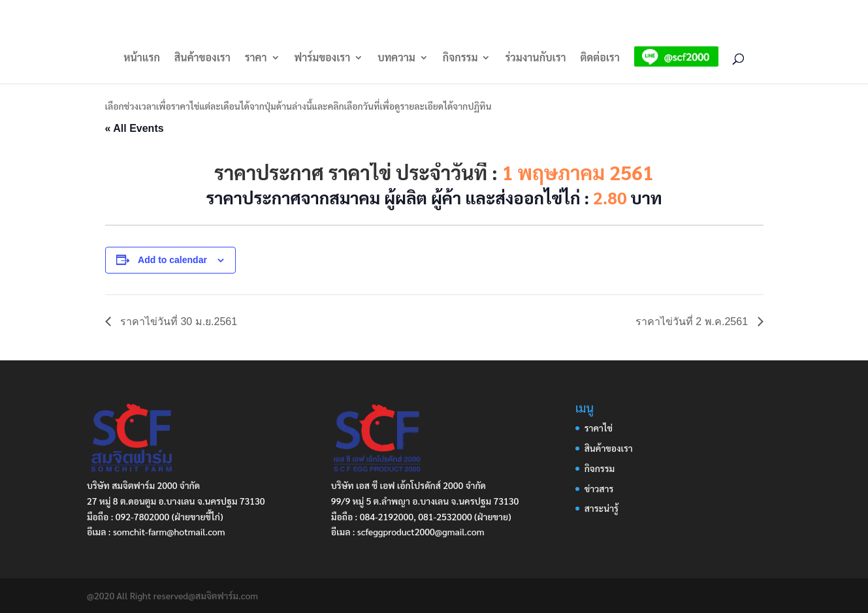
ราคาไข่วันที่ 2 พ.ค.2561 (693, 322)
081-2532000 (445, 516)
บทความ (396, 58)
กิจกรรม (460, 58)
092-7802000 (142, 516)
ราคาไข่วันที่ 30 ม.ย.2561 (178, 322)
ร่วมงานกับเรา (535, 58)
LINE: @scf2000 (702, 10)
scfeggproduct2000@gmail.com (421, 531)
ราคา (256, 58)
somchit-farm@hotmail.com (169, 531)
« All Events (135, 128)
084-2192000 (387, 516)
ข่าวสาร (599, 488)
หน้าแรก (142, 58)
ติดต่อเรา (600, 58)
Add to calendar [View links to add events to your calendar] (172, 260)
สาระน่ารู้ (602, 508)
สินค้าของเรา (202, 58)
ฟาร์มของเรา (323, 58)
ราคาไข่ (599, 428)
